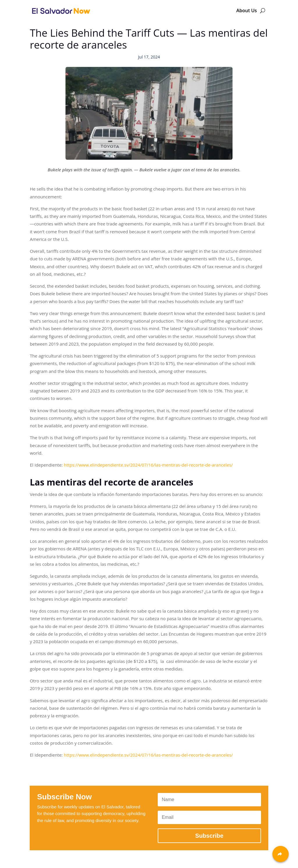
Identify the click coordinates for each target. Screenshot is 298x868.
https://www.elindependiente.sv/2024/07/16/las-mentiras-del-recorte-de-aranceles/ (148, 465)
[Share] (281, 854)
